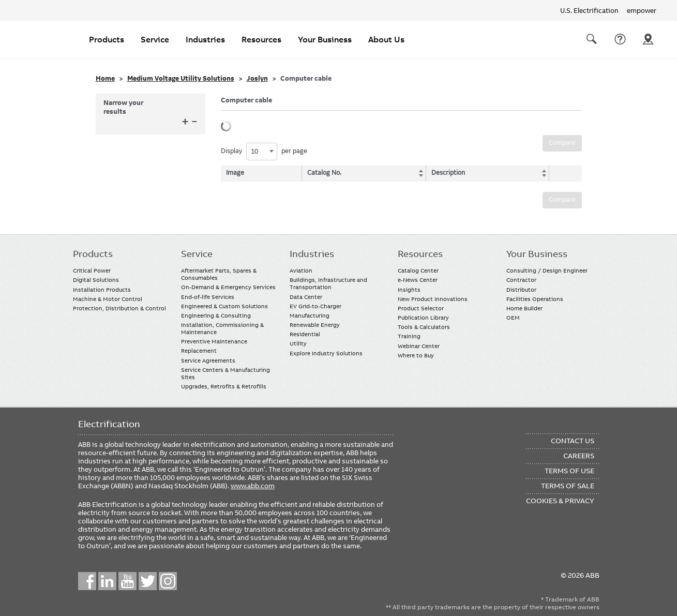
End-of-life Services (208, 297)
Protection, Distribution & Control (119, 308)
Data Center (306, 297)
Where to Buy (416, 355)
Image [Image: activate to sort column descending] (235, 173)
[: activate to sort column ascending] (563, 173)
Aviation (301, 271)
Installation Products (102, 290)
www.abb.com (253, 486)
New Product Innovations (433, 299)
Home (105, 79)
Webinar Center (419, 346)
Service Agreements (208, 360)
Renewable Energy (315, 325)
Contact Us (620, 39)
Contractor (521, 280)
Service (155, 39)
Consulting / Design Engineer (547, 271)
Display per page (264, 152)
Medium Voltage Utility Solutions (181, 79)
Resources (261, 39)
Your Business (325, 39)
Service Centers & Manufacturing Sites (225, 373)
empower (642, 10)
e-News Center (418, 280)
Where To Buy (648, 39)
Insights (409, 290)
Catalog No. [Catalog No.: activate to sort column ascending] (325, 173)
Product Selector (421, 308)
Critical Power (92, 271)
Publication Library (423, 318)
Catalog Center (418, 271)
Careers (579, 456)
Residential (305, 334)
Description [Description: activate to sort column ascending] (446, 173)
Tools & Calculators (424, 327)
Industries (205, 39)
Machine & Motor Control (108, 299)
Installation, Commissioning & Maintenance (222, 328)
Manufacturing (310, 315)
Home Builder (524, 308)
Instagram (168, 581)
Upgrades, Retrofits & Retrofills (224, 386)
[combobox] (262, 152)
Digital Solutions (96, 280)
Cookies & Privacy (560, 501)
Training (409, 336)
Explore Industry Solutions (326, 353)
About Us (386, 39)
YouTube (127, 581)
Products (107, 39)
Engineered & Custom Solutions (224, 306)
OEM (513, 318)
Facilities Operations (535, 299)
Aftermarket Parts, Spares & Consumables (219, 274)
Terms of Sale (568, 486)
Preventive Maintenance (214, 341)
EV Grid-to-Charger (315, 306)
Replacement (199, 351)
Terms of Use (569, 471)
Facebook (87, 581)
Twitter (148, 581)
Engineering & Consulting (216, 315)
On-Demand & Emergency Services (228, 287)
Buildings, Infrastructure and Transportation (328, 283)
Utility (298, 343)
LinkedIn (107, 581)
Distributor (521, 290)
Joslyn (257, 79)
